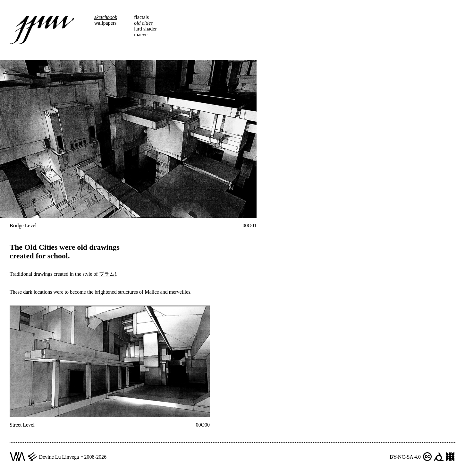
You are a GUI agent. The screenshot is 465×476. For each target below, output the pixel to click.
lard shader (145, 29)
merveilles (180, 292)
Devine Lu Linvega (59, 457)
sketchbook (106, 17)
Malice (152, 292)
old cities (143, 23)
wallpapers (105, 23)
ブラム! (108, 274)
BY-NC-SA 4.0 (405, 457)
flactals (141, 17)
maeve (141, 35)
